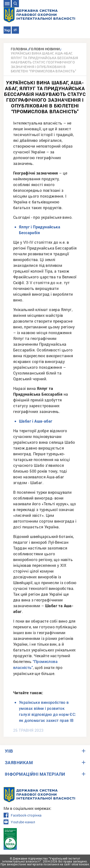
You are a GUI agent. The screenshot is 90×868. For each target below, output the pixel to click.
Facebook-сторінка (23, 815)
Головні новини (45, 49)
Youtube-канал (19, 822)
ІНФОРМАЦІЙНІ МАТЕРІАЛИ (35, 774)
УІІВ (9, 751)
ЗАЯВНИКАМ (19, 762)
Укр (7, 30)
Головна (19, 49)
